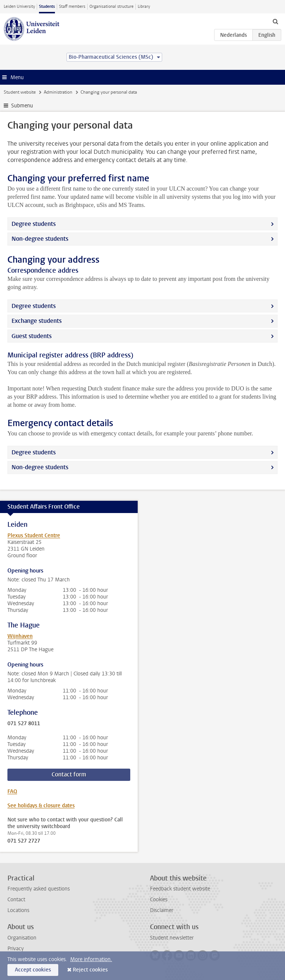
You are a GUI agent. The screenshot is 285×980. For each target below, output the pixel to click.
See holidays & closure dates (41, 806)
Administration (58, 92)
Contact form (69, 774)
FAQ (12, 791)
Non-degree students (40, 239)
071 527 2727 (24, 841)
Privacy (16, 949)
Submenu (22, 106)
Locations (18, 910)
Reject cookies (90, 970)
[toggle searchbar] (275, 21)
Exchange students (37, 321)
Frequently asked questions (39, 889)
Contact (16, 900)
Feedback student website (180, 889)
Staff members (72, 7)
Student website (20, 92)
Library (144, 7)
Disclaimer (162, 910)
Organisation (22, 938)
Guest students (32, 336)
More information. (91, 959)
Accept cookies (33, 970)
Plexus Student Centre (34, 536)
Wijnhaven (20, 636)
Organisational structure (112, 7)
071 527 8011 (24, 724)
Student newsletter (172, 938)
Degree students (34, 224)
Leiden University (19, 7)
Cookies (159, 900)
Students (47, 7)
